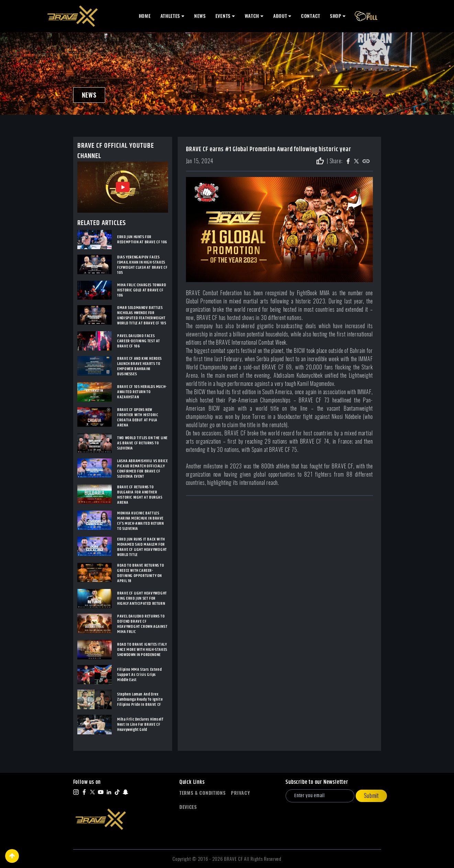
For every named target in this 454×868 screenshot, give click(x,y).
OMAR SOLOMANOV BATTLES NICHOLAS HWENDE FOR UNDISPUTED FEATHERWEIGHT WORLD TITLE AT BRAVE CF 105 (142, 315)
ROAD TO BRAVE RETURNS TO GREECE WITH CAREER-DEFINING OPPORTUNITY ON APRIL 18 (141, 573)
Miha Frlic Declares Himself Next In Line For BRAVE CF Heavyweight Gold (140, 725)
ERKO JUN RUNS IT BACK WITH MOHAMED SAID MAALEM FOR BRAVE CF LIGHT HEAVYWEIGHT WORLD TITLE (142, 547)
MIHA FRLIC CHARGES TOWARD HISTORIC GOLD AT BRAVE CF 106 (142, 290)
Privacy (240, 793)
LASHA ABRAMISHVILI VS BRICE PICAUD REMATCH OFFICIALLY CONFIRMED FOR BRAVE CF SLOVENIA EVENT (142, 469)
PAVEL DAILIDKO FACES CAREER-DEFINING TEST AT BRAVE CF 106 (139, 341)
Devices (188, 807)
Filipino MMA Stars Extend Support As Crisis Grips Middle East (139, 675)
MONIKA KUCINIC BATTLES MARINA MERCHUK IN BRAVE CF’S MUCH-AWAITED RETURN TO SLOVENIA (140, 521)
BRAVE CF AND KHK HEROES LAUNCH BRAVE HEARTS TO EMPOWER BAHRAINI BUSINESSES (140, 366)
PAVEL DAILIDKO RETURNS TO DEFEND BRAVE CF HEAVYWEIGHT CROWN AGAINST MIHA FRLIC (142, 624)
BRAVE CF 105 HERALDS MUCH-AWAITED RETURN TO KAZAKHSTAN (142, 392)
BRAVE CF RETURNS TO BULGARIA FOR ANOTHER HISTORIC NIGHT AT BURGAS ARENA (140, 495)
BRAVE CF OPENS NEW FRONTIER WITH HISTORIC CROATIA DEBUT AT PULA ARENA (138, 418)
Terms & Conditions (203, 793)
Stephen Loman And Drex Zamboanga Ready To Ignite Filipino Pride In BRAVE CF (140, 699)
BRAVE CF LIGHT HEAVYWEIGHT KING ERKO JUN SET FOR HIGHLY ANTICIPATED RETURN (142, 598)
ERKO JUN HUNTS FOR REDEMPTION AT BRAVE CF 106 (142, 240)
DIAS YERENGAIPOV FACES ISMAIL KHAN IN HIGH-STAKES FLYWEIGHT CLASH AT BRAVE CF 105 (142, 265)
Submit (371, 796)
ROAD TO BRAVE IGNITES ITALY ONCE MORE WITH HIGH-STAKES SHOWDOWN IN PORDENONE (142, 650)
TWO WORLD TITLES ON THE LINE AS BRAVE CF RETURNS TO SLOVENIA (142, 443)
